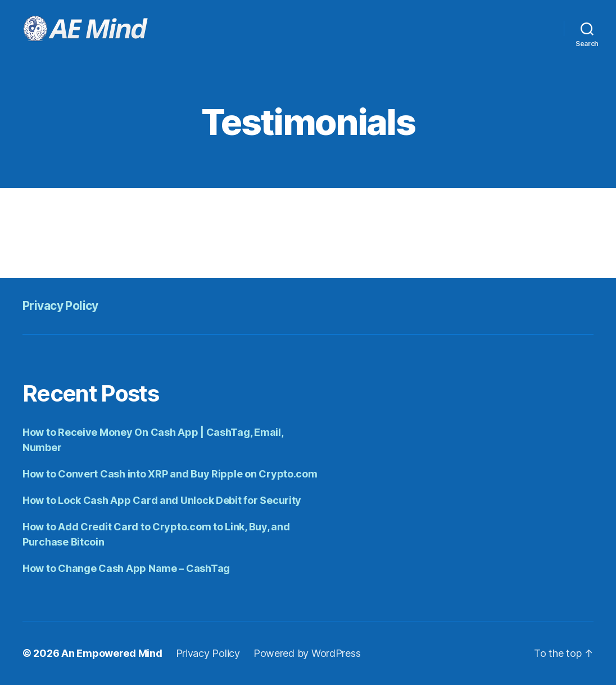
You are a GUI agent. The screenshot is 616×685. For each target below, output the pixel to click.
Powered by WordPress (307, 653)
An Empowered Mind (112, 653)
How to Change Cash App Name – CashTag (126, 568)
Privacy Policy (60, 306)
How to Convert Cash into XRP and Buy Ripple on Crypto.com (170, 474)
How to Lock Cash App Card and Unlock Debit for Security (162, 500)
